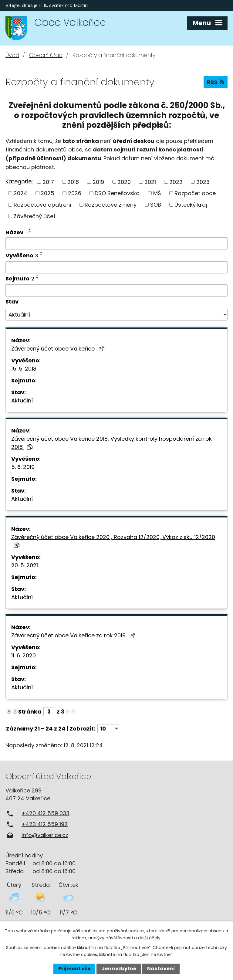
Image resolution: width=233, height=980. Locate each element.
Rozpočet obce (195, 193)
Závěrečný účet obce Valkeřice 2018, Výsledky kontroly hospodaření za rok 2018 (111, 443)
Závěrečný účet (35, 216)
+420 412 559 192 (45, 824)
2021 (150, 182)
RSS (216, 82)
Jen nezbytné (119, 969)
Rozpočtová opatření (42, 205)
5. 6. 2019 (23, 467)
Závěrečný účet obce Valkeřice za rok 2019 (73, 635)
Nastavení (161, 969)
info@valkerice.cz (45, 835)
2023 (203, 182)
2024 (20, 193)
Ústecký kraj (191, 205)
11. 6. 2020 (24, 655)
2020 (124, 182)
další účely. (150, 938)
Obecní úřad (46, 55)
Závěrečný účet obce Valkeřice (58, 349)
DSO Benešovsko (117, 193)
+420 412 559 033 (46, 813)
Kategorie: (19, 181)
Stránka (30, 712)
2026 (75, 193)
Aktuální (22, 400)
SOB (156, 205)
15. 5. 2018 (24, 369)
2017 (48, 182)
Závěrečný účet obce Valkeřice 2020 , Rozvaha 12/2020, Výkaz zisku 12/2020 (113, 541)
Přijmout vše (74, 969)
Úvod (12, 55)
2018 (73, 182)
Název (16, 232)
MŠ (157, 193)
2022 (176, 182)
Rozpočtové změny (111, 205)
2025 (47, 193)
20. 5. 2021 (25, 565)
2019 (98, 182)
